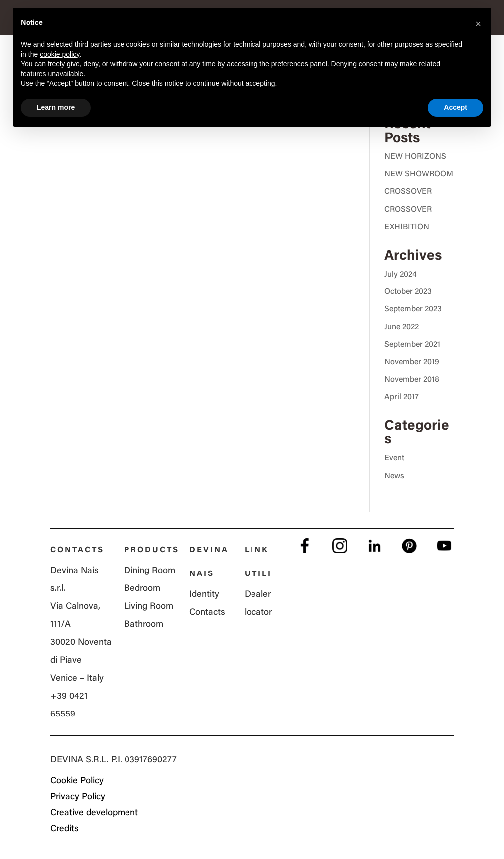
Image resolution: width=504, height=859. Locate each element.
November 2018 (412, 380)
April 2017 (402, 397)
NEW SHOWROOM (419, 174)
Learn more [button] (56, 107)
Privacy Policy (78, 797)
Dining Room (150, 571)
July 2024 (401, 275)
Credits (64, 829)
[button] (478, 24)
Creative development (94, 813)
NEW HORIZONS (415, 157)
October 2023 (408, 292)
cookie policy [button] (60, 54)
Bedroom (142, 589)
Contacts (207, 613)
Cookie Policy (77, 781)
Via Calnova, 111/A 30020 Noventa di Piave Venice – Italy (81, 643)
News (394, 476)
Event (394, 458)
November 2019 (412, 362)
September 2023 (413, 309)
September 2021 (412, 345)
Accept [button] (455, 107)
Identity (204, 595)
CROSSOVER (408, 192)
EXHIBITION (407, 227)
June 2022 (402, 327)
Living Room (149, 607)
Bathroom (144, 625)
